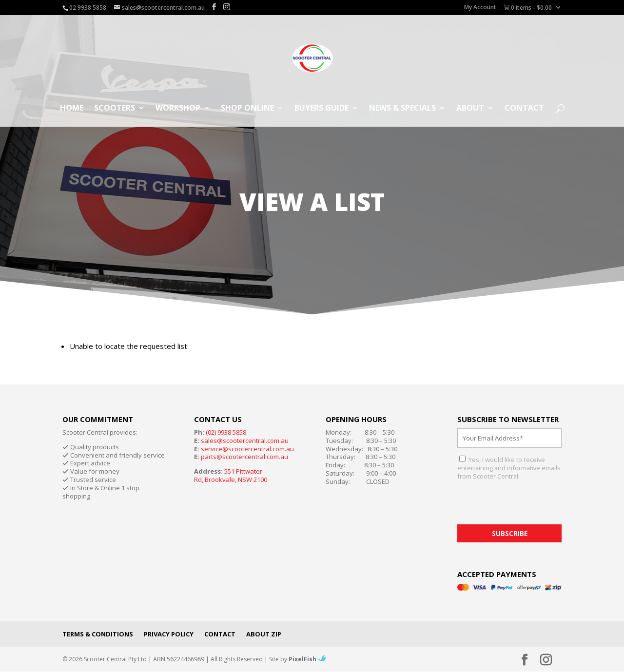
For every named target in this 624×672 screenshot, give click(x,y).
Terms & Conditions (98, 634)
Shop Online (247, 109)
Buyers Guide (322, 109)
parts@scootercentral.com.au (244, 457)
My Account (480, 8)
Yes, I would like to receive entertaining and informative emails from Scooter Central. (509, 468)
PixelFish (307, 659)
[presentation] (531, 505)
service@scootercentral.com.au (247, 449)
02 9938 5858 (88, 8)
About (470, 109)
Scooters (115, 109)
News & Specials (402, 109)
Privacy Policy (169, 634)
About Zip (264, 634)
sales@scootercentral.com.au (245, 441)
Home (72, 109)
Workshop (178, 109)
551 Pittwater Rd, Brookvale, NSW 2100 (231, 475)
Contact (524, 109)
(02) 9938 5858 (226, 432)
